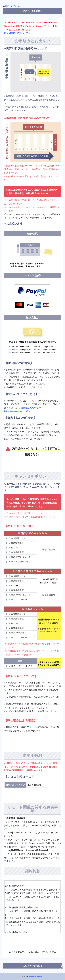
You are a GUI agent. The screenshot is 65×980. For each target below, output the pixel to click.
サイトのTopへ (12, 6)
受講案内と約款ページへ (18, 33)
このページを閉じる (33, 11)
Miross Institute (35, 976)
